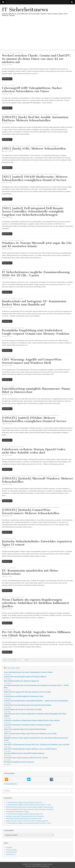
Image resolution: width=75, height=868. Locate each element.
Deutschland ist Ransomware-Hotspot (17, 812)
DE (3, 53)
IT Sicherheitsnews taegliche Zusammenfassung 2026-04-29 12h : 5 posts (36, 274)
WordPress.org (10, 854)
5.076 (27, 660)
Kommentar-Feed (11, 852)
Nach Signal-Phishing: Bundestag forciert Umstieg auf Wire (24, 819)
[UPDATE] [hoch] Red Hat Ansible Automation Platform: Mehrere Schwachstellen (35, 119)
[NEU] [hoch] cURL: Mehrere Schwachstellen (34, 149)
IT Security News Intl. (10, 784)
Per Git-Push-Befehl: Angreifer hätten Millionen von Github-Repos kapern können (36, 634)
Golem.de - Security (10, 85)
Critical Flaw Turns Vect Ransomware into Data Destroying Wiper (28, 705)
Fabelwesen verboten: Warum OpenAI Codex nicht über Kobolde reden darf (34, 451)
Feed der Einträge (11, 850)
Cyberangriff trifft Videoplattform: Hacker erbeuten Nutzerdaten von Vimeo (32, 90)
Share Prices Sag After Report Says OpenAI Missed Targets (25, 729)
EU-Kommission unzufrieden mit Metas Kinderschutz (30, 572)
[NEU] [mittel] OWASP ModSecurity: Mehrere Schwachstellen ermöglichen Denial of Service (35, 178)
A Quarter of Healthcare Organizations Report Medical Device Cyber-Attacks (32, 720)
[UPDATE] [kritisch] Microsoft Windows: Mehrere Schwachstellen (37, 480)
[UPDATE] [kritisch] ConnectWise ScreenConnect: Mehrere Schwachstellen (31, 512)
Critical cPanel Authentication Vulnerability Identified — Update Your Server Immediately (36, 701)
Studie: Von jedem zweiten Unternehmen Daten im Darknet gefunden (27, 821)
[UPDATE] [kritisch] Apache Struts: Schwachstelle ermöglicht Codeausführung (30, 807)
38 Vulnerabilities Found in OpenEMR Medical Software (24, 753)
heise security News (10, 357)
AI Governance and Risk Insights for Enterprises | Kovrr (24, 696)
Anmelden (9, 847)
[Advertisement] (37, 37)
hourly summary (7, 270)
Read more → (7, 79)
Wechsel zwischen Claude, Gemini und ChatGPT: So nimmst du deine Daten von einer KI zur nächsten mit (36, 59)
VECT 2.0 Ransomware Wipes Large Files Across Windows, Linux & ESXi (30, 734)
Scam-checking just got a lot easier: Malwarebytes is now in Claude (28, 672)
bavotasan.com (46, 866)
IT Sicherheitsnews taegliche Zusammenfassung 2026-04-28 (24, 814)
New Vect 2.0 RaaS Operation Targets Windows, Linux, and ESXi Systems (30, 749)
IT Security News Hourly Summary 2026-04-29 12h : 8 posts (26, 758)
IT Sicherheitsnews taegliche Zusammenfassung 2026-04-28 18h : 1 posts (28, 823)
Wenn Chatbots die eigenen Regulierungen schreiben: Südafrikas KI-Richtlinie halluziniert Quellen (36, 603)
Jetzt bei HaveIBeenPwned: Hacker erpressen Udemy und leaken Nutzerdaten (30, 809)
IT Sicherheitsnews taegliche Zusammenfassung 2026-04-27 (24, 802)
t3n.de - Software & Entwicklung (14, 53)
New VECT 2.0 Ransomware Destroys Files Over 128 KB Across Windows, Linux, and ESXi (37, 744)
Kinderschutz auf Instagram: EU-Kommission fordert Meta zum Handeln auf (34, 303)
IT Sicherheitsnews (25, 10)
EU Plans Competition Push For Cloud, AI (19, 762)
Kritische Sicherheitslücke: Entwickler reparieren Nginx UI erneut (37, 543)
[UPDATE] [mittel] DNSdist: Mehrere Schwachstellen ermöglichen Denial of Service (34, 419)
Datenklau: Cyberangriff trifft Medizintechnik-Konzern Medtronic (25, 816)
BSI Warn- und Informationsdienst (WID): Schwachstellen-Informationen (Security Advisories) (30, 115)
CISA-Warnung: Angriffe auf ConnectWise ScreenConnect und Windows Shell (32, 361)
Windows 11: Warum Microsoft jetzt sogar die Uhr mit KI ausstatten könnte (37, 245)
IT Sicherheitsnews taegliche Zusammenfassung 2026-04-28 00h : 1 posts (28, 805)
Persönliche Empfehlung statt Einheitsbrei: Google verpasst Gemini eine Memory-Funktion (36, 332)
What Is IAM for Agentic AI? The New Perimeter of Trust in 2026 (27, 692)
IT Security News (13, 668)
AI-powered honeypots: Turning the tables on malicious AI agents (28, 725)
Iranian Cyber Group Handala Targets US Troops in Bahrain (25, 677)
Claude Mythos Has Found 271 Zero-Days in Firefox (23, 709)
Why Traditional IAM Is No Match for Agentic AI (21, 681)
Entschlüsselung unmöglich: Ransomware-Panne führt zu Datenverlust (36, 390)
